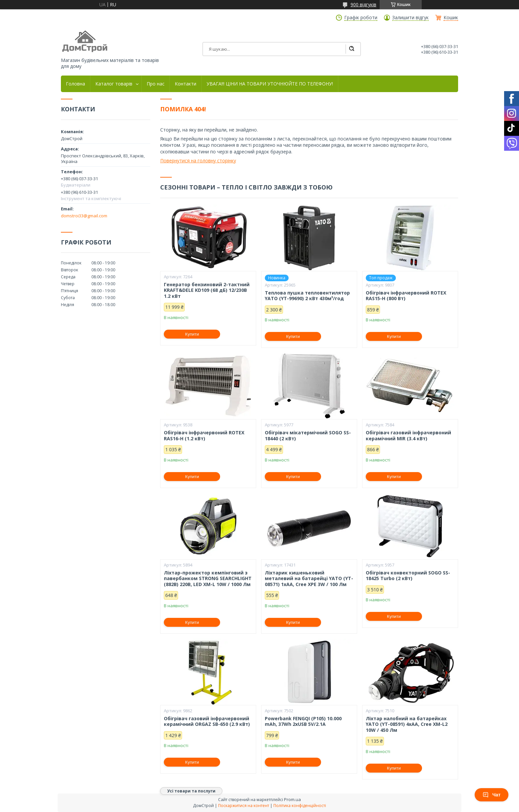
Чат (492, 795)
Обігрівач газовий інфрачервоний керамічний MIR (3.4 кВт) (408, 435)
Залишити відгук (410, 18)
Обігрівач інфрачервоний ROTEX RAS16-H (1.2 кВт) (204, 435)
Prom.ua (292, 799)
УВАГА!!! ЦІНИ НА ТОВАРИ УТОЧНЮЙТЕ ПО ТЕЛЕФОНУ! (270, 84)
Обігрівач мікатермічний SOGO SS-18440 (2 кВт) (308, 435)
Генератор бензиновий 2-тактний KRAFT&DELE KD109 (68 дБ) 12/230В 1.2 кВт (207, 290)
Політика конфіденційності (300, 806)
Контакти (186, 84)
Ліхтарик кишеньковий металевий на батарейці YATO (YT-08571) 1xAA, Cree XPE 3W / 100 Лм (309, 579)
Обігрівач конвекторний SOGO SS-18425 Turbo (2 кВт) (408, 576)
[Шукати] (352, 49)
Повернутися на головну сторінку (198, 161)
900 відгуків (363, 4)
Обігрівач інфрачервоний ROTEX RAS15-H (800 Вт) (406, 296)
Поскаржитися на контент (244, 806)
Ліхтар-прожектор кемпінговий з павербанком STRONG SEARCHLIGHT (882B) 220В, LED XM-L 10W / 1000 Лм (208, 579)
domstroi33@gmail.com (84, 216)
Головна (75, 84)
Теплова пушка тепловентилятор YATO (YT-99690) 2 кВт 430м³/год (307, 296)
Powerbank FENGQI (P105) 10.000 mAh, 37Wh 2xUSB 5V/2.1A (303, 721)
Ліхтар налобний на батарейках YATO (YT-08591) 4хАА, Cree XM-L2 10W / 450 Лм (407, 724)
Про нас (156, 84)
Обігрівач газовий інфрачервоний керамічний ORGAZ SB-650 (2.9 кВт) (207, 721)
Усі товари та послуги (191, 791)
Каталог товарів (114, 84)
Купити (192, 334)
